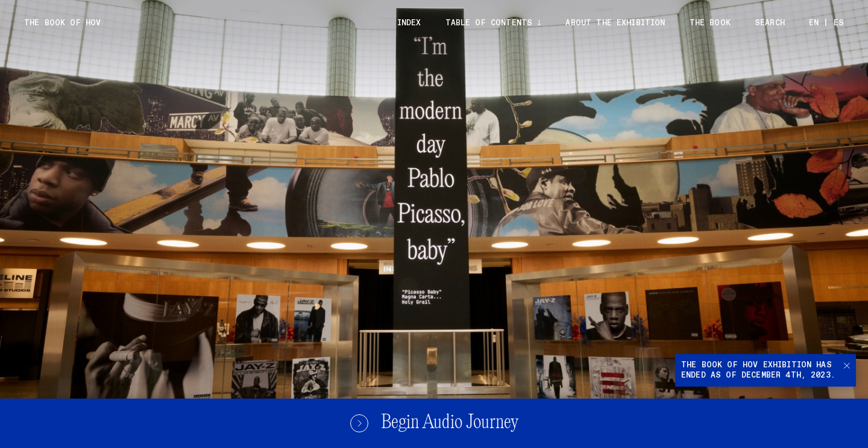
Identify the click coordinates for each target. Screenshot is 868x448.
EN (814, 23)
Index (409, 23)
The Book (710, 23)
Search (770, 23)
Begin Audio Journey (434, 423)
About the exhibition (615, 23)
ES (839, 23)
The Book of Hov (62, 23)
